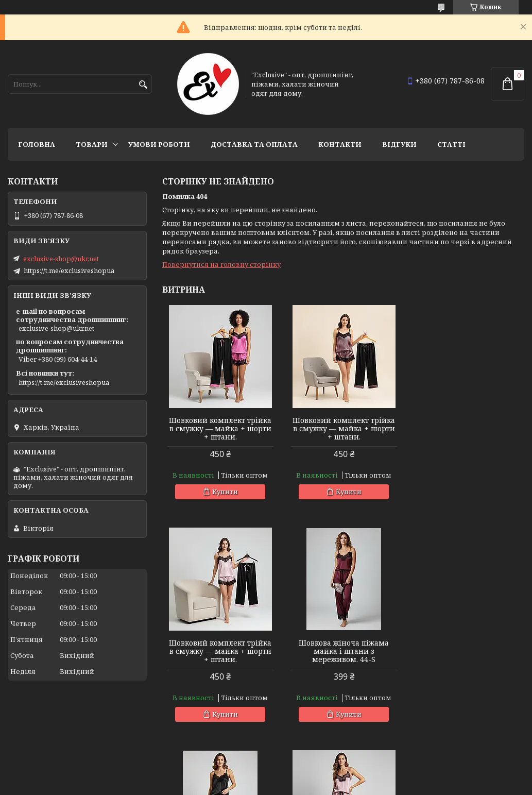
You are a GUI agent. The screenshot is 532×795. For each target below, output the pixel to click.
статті (451, 144)
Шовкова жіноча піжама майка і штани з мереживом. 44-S (220, 651)
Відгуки (399, 144)
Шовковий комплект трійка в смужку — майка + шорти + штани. (220, 429)
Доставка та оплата (254, 144)
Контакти (340, 144)
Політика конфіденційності (435, 785)
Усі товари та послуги (477, 747)
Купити (225, 492)
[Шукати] (143, 85)
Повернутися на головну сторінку (221, 264)
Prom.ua (323, 776)
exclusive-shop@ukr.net (61, 259)
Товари (92, 144)
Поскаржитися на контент (336, 785)
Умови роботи (159, 144)
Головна (37, 144)
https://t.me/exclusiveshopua (69, 270)
